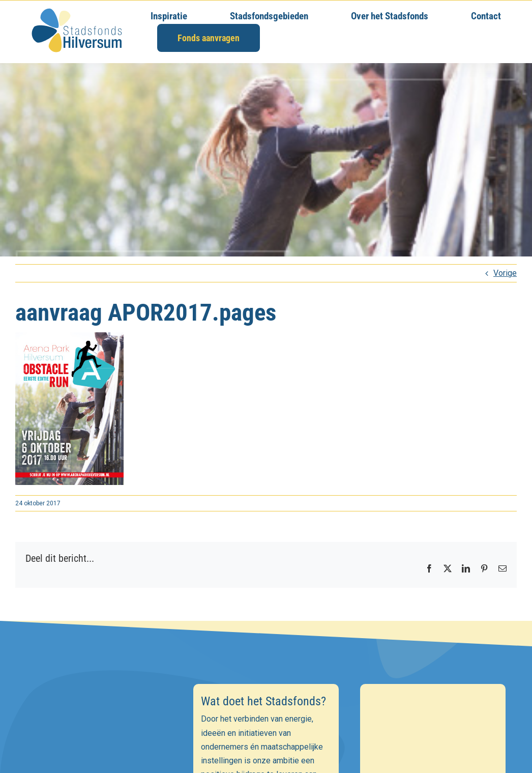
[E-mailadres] (99, 746)
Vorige (505, 273)
